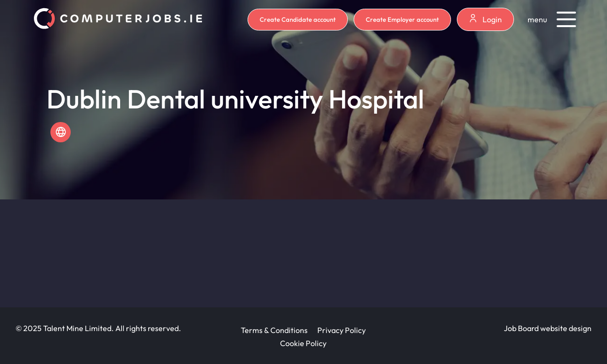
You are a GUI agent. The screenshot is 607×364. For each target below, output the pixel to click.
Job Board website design (548, 328)
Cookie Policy (303, 343)
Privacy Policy (342, 330)
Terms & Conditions (274, 330)
